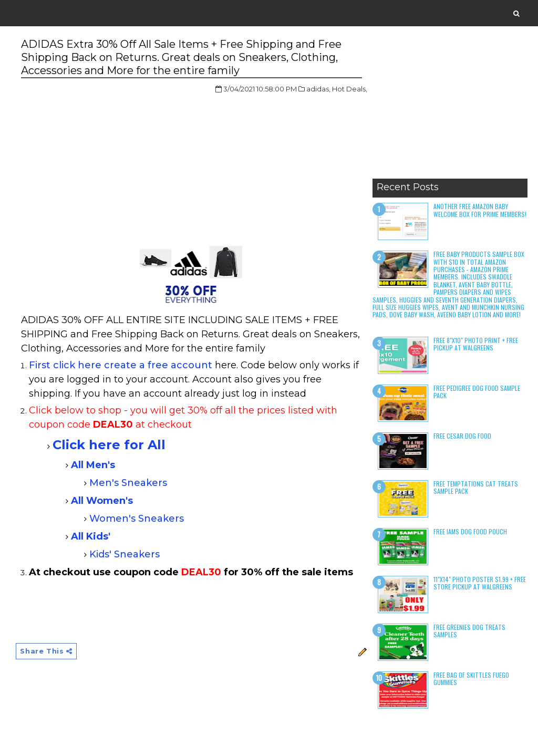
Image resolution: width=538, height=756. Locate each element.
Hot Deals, (350, 89)
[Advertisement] (450, 108)
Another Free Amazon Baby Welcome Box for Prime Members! (480, 210)
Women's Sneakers (137, 519)
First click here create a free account (121, 365)
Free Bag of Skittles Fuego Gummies (471, 679)
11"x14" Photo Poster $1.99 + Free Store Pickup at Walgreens (480, 583)
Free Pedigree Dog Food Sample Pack (477, 392)
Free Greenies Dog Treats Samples (469, 631)
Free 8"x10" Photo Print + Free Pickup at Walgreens (476, 344)
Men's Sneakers (128, 483)
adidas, (318, 89)
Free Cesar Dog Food (462, 436)
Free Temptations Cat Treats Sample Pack (476, 487)
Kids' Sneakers (125, 554)
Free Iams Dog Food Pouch (470, 531)
